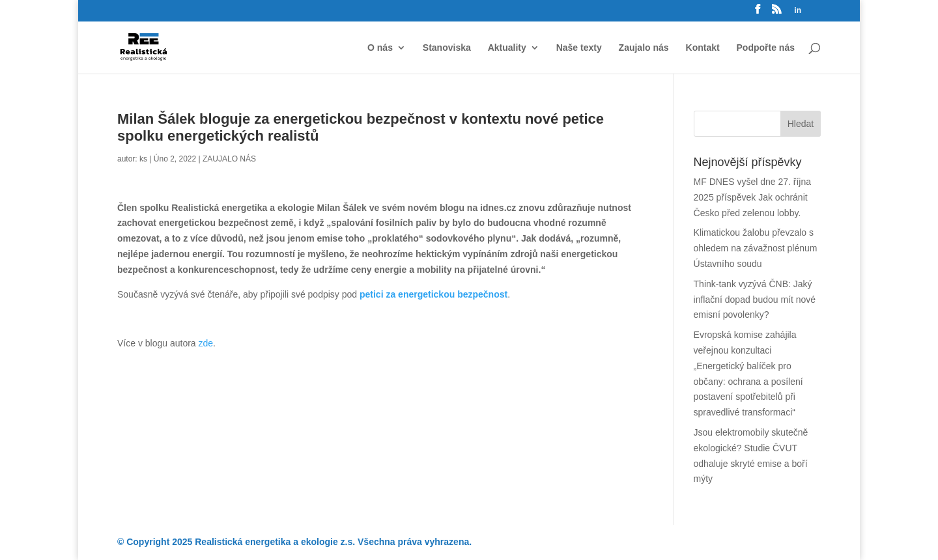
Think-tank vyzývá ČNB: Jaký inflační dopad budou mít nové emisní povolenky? (755, 300)
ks (143, 159)
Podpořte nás (766, 48)
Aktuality (507, 48)
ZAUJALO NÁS (229, 159)
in (798, 11)
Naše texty (579, 48)
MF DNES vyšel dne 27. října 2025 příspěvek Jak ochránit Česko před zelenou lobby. (753, 197)
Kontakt (703, 48)
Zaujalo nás (644, 48)
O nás (380, 48)
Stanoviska (447, 48)
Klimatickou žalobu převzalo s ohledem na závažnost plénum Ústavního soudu (756, 248)
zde (206, 343)
